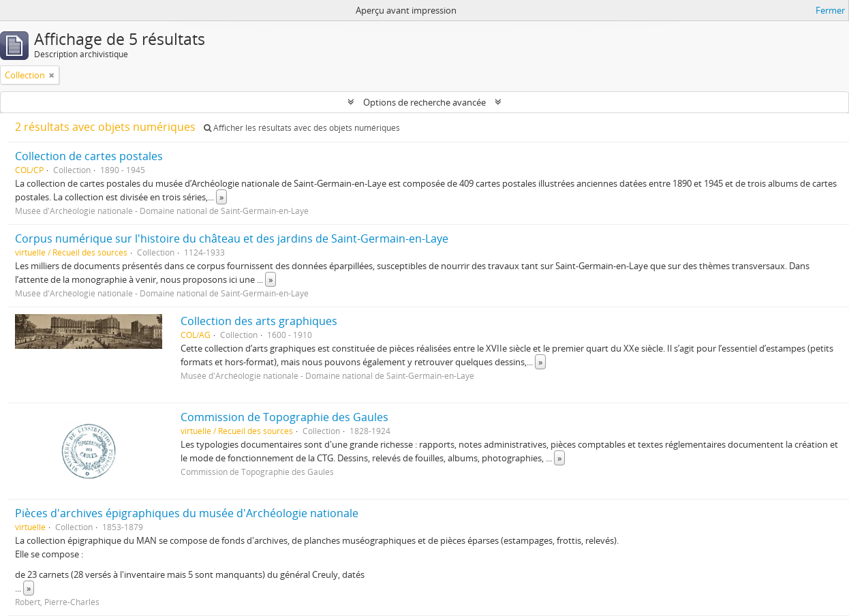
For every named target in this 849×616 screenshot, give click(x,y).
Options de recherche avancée (424, 102)
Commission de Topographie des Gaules (284, 417)
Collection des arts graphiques (259, 321)
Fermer (830, 10)
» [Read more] (221, 197)
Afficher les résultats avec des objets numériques (302, 128)
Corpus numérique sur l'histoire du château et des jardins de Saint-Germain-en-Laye (232, 238)
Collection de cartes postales (89, 156)
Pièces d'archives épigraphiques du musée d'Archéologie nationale (187, 513)
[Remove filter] (52, 75)
